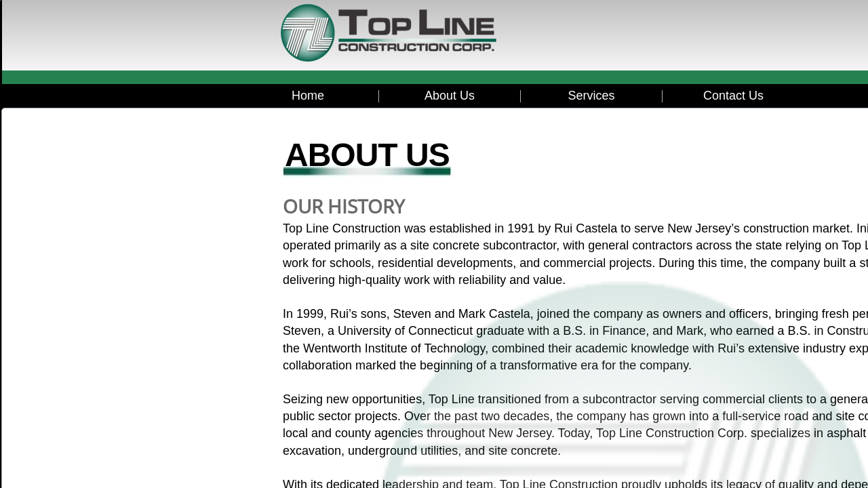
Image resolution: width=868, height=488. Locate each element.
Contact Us (733, 96)
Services (591, 96)
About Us (450, 96)
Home (308, 96)
